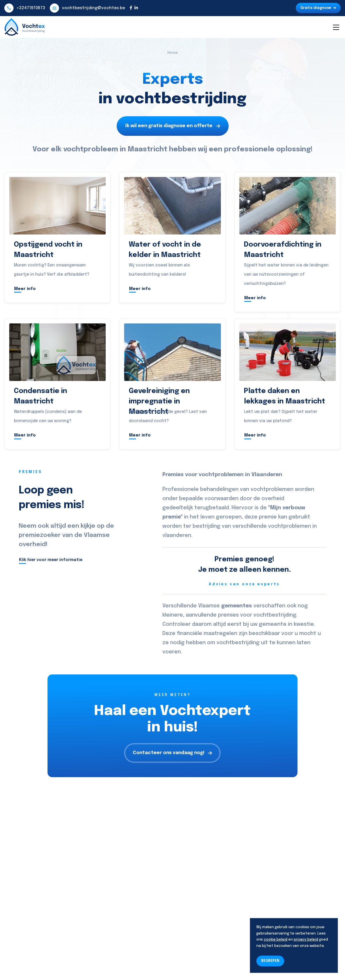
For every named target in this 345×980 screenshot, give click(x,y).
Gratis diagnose (318, 8)
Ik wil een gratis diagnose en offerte (173, 126)
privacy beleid (306, 940)
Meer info (25, 289)
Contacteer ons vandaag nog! (172, 753)
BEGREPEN (270, 961)
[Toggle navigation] (336, 27)
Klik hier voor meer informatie (51, 560)
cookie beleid (276, 940)
